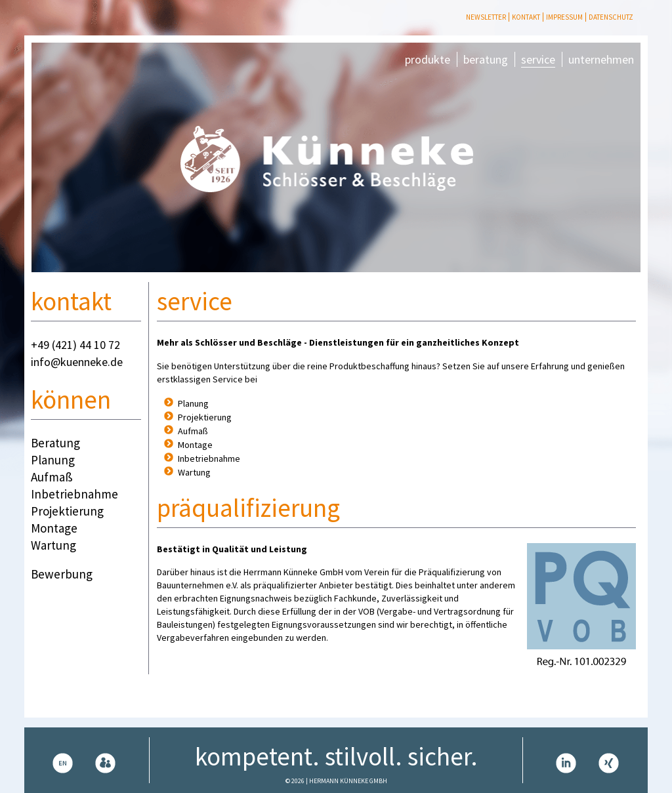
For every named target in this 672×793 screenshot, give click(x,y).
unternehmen (601, 59)
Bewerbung (62, 574)
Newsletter (486, 17)
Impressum (564, 17)
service (538, 59)
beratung (486, 59)
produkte (428, 59)
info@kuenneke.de (77, 362)
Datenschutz (611, 17)
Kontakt (526, 17)
